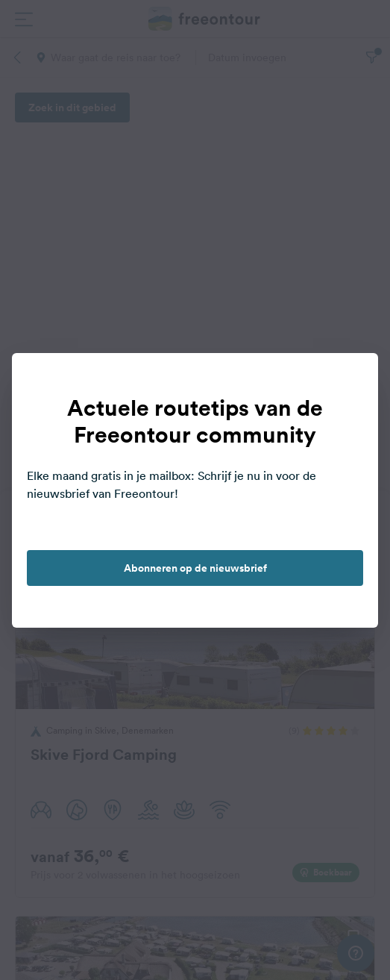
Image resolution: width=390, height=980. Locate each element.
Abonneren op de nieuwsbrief (195, 568)
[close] (351, 380)
